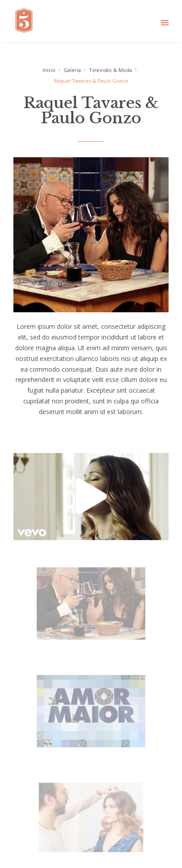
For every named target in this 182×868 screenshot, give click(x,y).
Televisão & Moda (110, 70)
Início (49, 70)
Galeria (72, 70)
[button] (165, 23)
